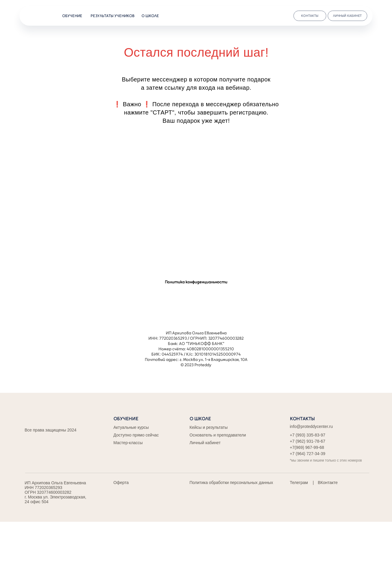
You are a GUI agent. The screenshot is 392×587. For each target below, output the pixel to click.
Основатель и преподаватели (218, 435)
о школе (150, 16)
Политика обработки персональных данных (231, 483)
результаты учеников (113, 16)
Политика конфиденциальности (196, 282)
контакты (310, 16)
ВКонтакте (328, 483)
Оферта (121, 483)
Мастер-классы (128, 443)
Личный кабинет (205, 443)
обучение (72, 16)
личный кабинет (347, 16)
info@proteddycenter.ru (311, 426)
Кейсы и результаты (209, 427)
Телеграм (299, 483)
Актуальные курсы (131, 427)
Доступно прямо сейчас (136, 435)
